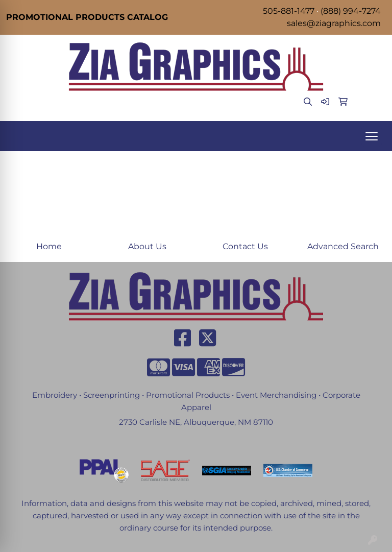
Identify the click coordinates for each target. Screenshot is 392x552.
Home (49, 246)
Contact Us (245, 246)
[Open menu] (372, 136)
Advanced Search (343, 246)
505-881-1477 (289, 11)
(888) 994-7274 (351, 11)
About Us (147, 246)
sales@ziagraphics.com (334, 23)
